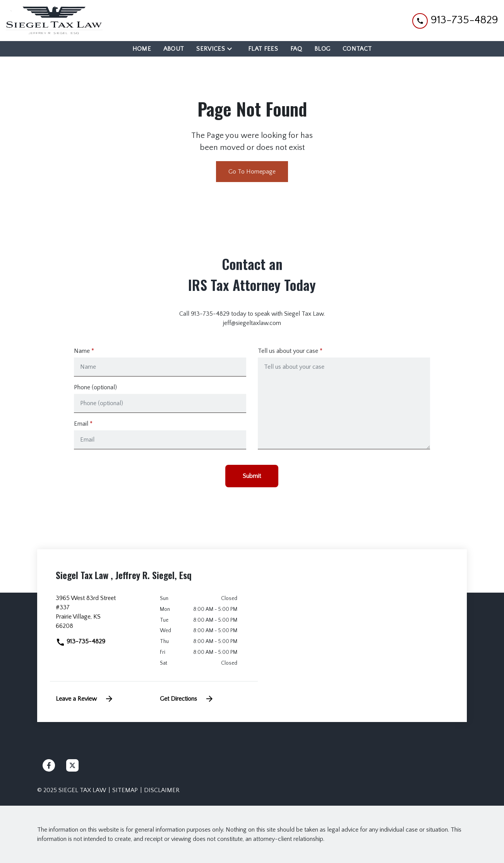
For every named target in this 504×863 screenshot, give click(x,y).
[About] (174, 49)
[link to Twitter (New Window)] (72, 765)
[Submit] (252, 476)
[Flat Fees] (263, 49)
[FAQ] (296, 49)
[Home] (142, 49)
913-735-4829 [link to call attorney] (81, 641)
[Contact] (357, 49)
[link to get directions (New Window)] (102, 615)
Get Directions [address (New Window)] (187, 699)
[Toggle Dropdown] (232, 49)
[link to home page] (54, 21)
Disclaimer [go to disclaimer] (162, 790)
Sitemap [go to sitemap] (125, 790)
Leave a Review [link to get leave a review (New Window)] (85, 699)
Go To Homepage (252, 172)
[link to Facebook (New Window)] (49, 765)
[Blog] (322, 49)
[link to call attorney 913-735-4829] (455, 20)
